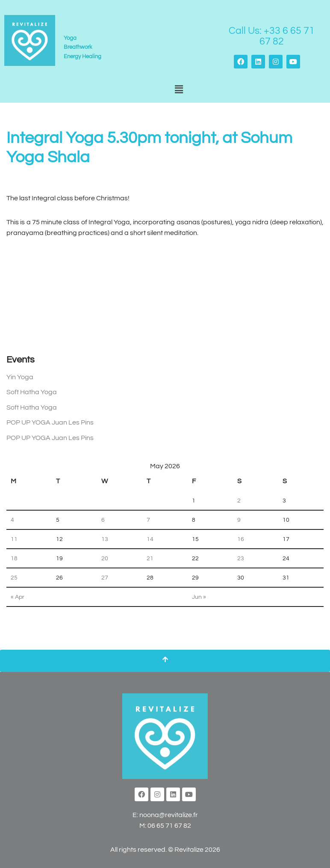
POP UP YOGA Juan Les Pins (50, 422)
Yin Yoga (20, 377)
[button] (179, 90)
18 (14, 558)
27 (105, 578)
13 (105, 539)
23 (241, 558)
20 (105, 558)
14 (150, 539)
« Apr (18, 597)
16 (241, 539)
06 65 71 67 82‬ (169, 826)
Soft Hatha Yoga (32, 392)
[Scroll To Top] (165, 661)
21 (150, 558)
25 (14, 578)
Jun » (199, 597)
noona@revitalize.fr (169, 815)
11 (14, 539)
